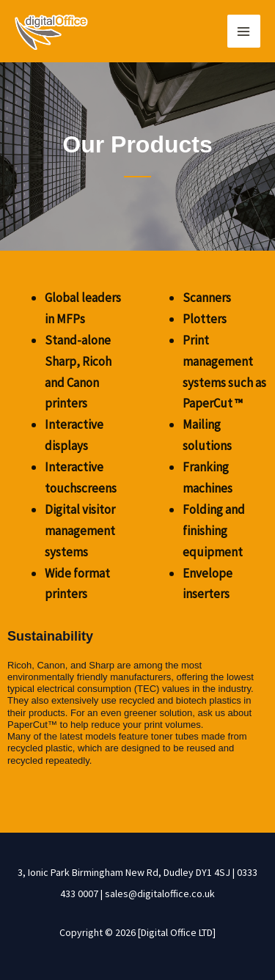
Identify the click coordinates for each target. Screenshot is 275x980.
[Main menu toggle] (244, 32)
